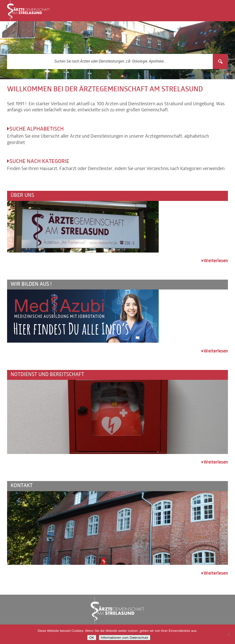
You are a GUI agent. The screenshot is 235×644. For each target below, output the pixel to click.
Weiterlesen (216, 261)
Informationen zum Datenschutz (125, 638)
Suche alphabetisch (37, 129)
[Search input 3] (110, 61)
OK (92, 638)
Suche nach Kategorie (39, 162)
